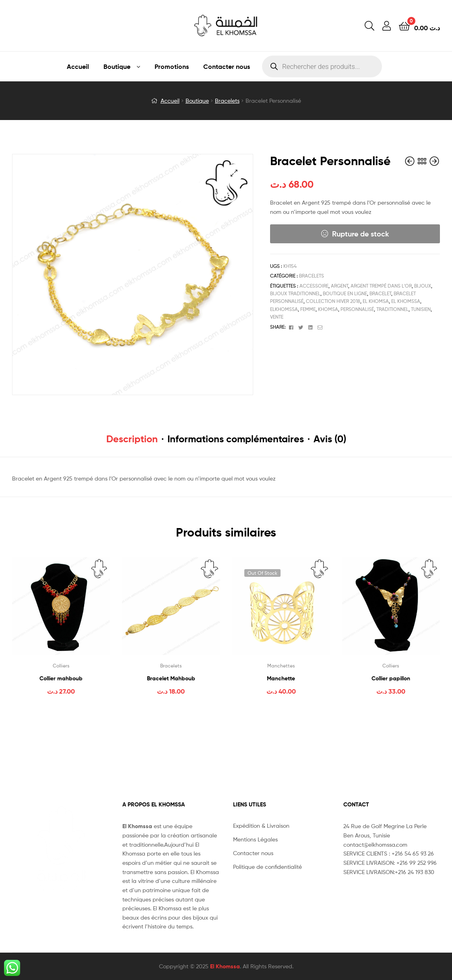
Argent (340, 286)
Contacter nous (227, 66)
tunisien (421, 309)
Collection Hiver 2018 (333, 301)
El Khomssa (225, 966)
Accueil (78, 66)
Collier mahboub (61, 678)
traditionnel (392, 309)
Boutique (117, 66)
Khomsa (328, 309)
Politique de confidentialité (267, 867)
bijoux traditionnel (295, 293)
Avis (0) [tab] (330, 439)
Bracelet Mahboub (171, 678)
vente (277, 317)
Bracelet (380, 293)
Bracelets (227, 100)
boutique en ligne (345, 293)
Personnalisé (357, 309)
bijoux (423, 286)
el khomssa (406, 301)
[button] (234, 173)
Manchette (281, 678)
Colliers (61, 666)
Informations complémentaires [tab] (236, 439)
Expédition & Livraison (261, 826)
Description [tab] (132, 439)
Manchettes (281, 666)
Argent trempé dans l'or (381, 286)
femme (308, 309)
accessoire (314, 286)
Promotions (172, 66)
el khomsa (376, 301)
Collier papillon (391, 678)
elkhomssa (284, 309)
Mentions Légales (255, 839)
